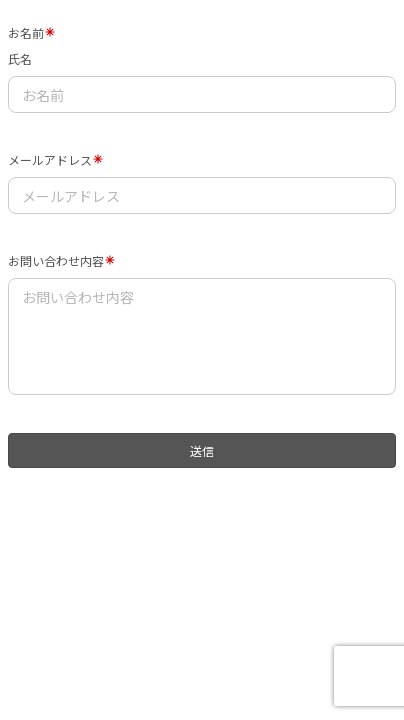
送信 (202, 450)
